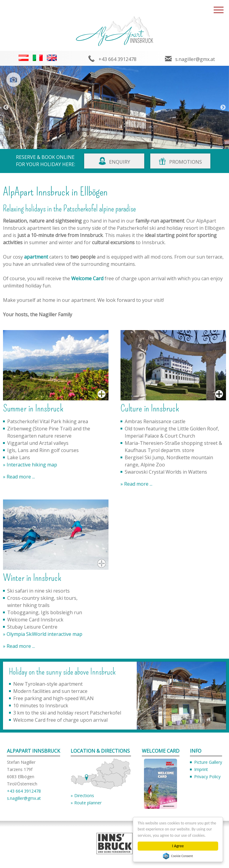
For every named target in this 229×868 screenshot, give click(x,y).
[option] (114, 107)
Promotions (186, 162)
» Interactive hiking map (30, 465)
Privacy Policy (207, 777)
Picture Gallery (208, 762)
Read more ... (20, 477)
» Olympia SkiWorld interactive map (43, 634)
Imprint (201, 769)
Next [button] (223, 108)
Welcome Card (87, 278)
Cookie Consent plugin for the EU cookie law (178, 856)
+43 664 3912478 (118, 59)
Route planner (88, 803)
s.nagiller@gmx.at (195, 59)
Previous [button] (6, 108)
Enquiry (120, 162)
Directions (84, 795)
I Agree (178, 846)
